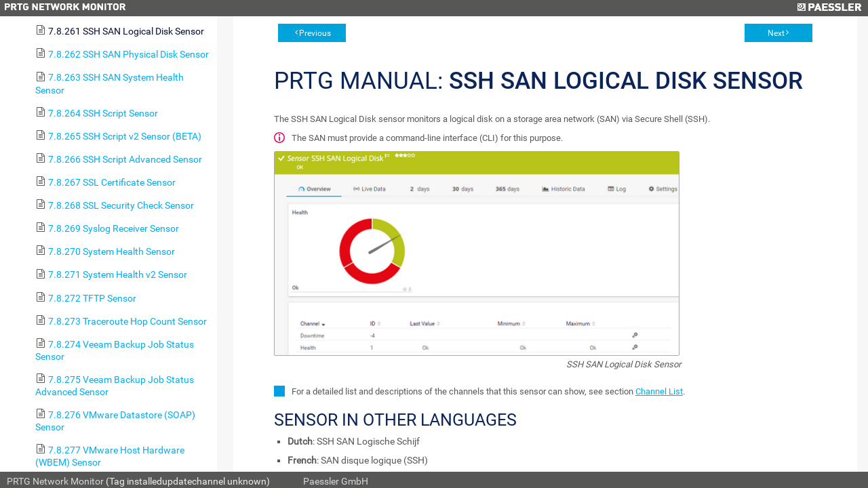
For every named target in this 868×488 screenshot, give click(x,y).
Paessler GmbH (336, 481)
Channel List (659, 391)
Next (776, 33)
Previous (315, 33)
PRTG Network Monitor (55, 481)
